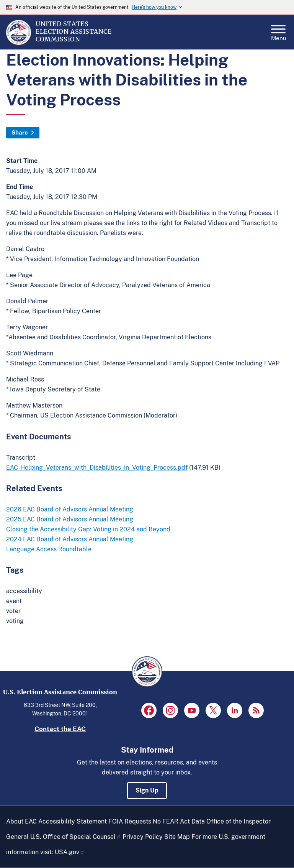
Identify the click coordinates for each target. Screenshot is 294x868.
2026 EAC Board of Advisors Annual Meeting (70, 509)
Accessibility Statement (73, 821)
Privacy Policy (143, 837)
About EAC (21, 821)
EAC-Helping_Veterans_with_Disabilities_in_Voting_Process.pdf (97, 468)
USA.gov (70, 852)
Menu (279, 31)
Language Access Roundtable (49, 549)
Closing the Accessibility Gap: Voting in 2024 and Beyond (88, 529)
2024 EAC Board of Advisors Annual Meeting (70, 539)
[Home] (19, 43)
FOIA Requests (130, 821)
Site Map (177, 837)
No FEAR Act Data (179, 821)
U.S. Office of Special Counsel (76, 837)
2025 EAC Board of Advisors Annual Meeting (70, 519)
